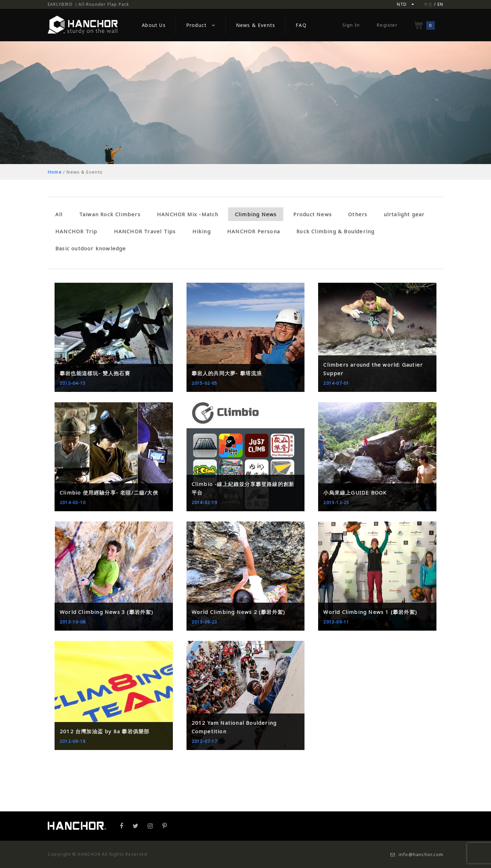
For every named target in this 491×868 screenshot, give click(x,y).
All (59, 214)
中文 (428, 4)
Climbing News (256, 214)
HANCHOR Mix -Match (188, 214)
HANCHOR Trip (76, 231)
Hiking (202, 231)
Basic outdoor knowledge (91, 248)
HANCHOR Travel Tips (145, 231)
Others (358, 214)
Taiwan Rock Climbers (110, 214)
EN (440, 4)
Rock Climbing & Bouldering (335, 231)
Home (55, 172)
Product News (313, 214)
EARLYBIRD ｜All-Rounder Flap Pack (88, 4)
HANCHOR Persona (254, 231)
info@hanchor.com (417, 854)
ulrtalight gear (404, 214)
